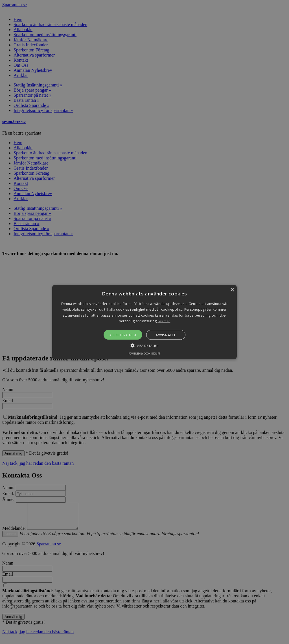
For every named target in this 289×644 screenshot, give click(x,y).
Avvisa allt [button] (166, 335)
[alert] (144, 322)
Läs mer (164, 321)
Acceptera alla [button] (123, 335)
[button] (144, 322)
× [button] (232, 290)
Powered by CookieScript (144, 353)
